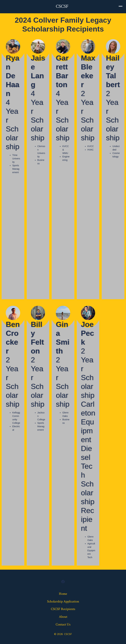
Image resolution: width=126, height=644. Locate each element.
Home (63, 594)
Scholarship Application (63, 601)
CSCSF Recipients (63, 609)
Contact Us (63, 624)
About (63, 617)
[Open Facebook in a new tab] (63, 582)
